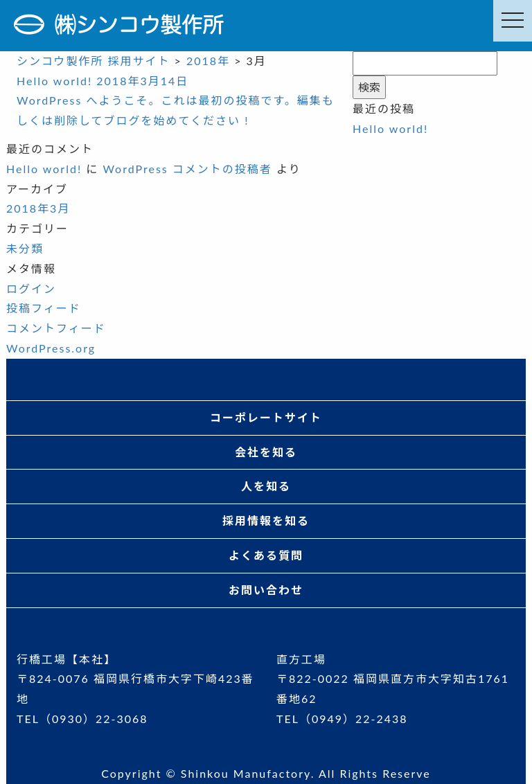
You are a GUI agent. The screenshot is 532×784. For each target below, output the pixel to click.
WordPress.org (51, 348)
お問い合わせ (266, 590)
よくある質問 (266, 555)
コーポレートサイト (266, 417)
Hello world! (390, 128)
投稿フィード (44, 308)
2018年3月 (38, 208)
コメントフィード (56, 328)
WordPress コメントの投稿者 (187, 169)
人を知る (266, 486)
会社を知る (266, 452)
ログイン (31, 288)
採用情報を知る (266, 520)
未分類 (25, 248)
